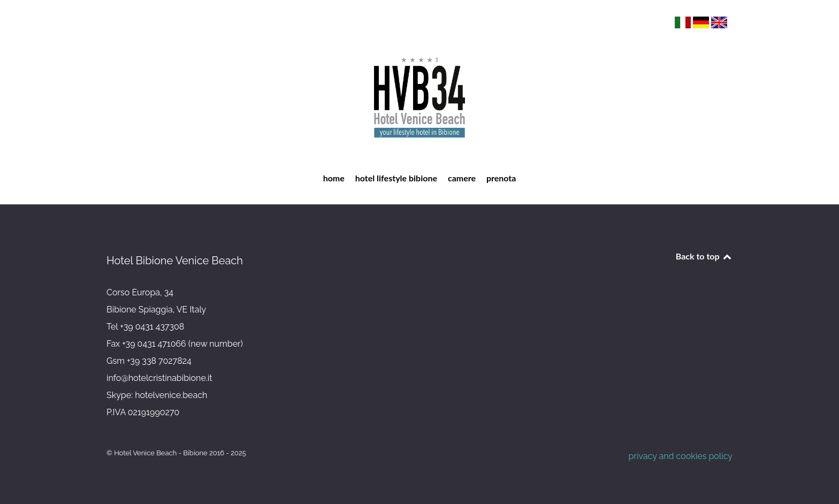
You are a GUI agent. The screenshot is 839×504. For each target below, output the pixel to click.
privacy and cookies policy (680, 456)
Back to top (704, 256)
